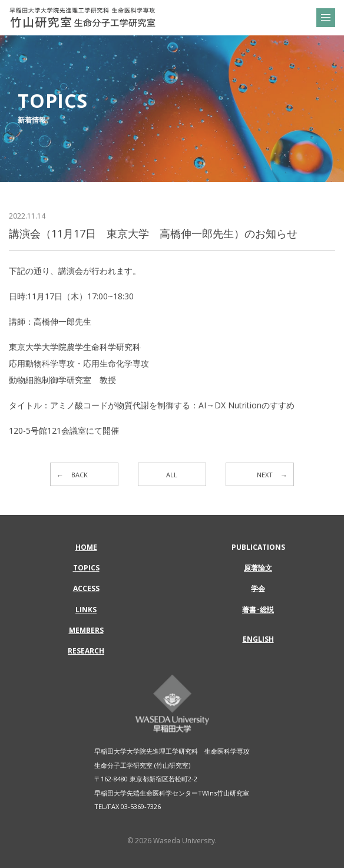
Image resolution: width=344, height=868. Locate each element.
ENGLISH (258, 639)
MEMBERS (86, 630)
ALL (172, 475)
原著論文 (258, 568)
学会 (258, 588)
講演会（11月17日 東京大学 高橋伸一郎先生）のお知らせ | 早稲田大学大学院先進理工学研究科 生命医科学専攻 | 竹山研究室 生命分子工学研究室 (82, 18)
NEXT (265, 475)
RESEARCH (86, 651)
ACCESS (86, 588)
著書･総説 (258, 610)
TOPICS (86, 568)
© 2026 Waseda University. (172, 841)
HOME (86, 547)
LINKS (86, 610)
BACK (80, 475)
